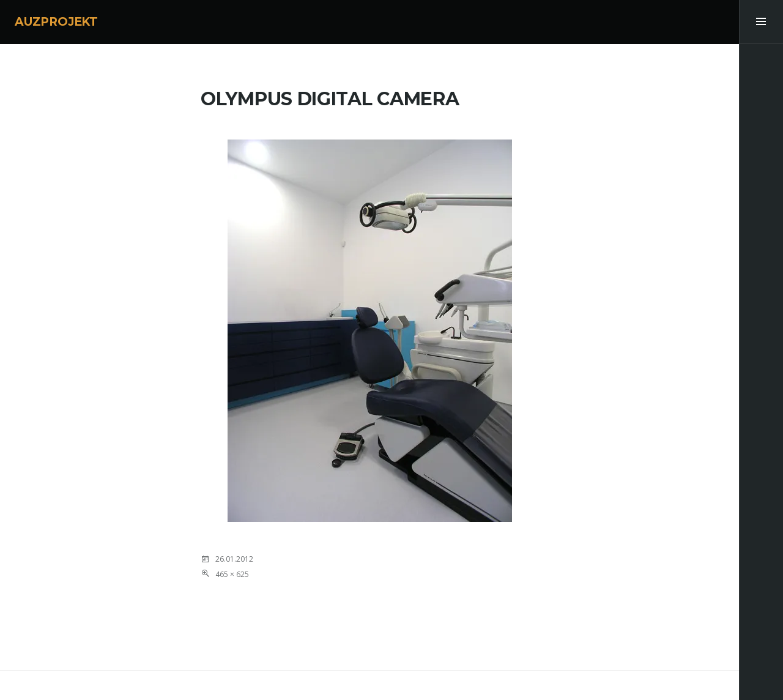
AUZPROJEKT (56, 22)
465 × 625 (232, 574)
